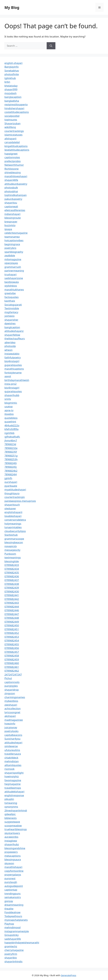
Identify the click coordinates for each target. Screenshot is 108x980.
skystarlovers (12, 833)
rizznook (10, 769)
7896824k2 (11, 471)
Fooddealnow (12, 912)
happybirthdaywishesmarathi (22, 942)
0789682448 (12, 618)
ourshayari (11, 482)
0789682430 (12, 591)
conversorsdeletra (15, 520)
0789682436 (12, 576)
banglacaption (13, 97)
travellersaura (13, 754)
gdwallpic (10, 814)
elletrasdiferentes (15, 210)
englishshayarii (13, 512)
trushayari (10, 274)
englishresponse (14, 795)
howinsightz (12, 776)
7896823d (10, 444)
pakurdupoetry (13, 199)
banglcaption (12, 327)
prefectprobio (13, 161)
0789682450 (12, 625)
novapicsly (11, 546)
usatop (9, 406)
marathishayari (13, 867)
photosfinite (12, 74)
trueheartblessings (16, 829)
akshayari (10, 716)
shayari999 (11, 89)
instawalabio (12, 354)
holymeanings (13, 524)
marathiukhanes (14, 289)
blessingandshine (15, 848)
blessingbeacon (14, 542)
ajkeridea (10, 342)
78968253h (11, 459)
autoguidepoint (14, 886)
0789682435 (12, 573)
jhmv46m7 (11, 440)
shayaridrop (12, 690)
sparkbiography (14, 252)
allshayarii (10, 138)
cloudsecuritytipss (15, 531)
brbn (7, 82)
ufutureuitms (12, 750)
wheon (8, 350)
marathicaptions (14, 369)
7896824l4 (11, 474)
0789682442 (12, 599)
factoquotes (12, 297)
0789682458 (12, 656)
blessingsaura (13, 859)
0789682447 (12, 614)
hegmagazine (12, 784)
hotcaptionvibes (14, 240)
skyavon (9, 863)
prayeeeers (11, 852)
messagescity (12, 550)
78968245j (11, 467)
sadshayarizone (14, 278)
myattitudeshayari (15, 489)
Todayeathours (13, 916)
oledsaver (10, 508)
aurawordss (11, 837)
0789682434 (12, 569)
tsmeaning (11, 803)
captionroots (12, 682)
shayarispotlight (14, 773)
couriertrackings (14, 131)
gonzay (9, 901)
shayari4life (11, 180)
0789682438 (12, 584)
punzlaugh (11, 882)
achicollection (13, 708)
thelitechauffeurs (15, 338)
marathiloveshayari (16, 176)
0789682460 (12, 663)
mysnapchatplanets (16, 920)
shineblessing (13, 172)
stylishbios (11, 286)
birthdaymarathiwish (17, 380)
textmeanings (13, 557)
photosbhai (11, 191)
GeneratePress (69, 975)
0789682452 (12, 633)
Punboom (10, 554)
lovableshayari (13, 516)
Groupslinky (12, 935)
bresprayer (11, 222)
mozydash (10, 93)
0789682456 (12, 648)
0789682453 (12, 637)
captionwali (11, 206)
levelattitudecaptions (17, 150)
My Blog (12, 7)
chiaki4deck (11, 758)
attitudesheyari (13, 742)
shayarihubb (12, 395)
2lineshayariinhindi (16, 810)
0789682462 (12, 671)
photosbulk (11, 187)
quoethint (10, 422)
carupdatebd (12, 142)
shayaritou (11, 203)
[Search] (51, 46)
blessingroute (13, 218)
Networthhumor (14, 165)
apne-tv (9, 410)
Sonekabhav (12, 71)
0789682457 (12, 652)
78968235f (11, 452)
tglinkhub (10, 78)
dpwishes (10, 323)
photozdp (10, 346)
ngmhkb (9, 433)
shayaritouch (12, 505)
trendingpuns (12, 893)
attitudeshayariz (14, 331)
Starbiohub (11, 535)
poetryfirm (11, 954)
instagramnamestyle (17, 931)
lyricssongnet (12, 712)
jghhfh (8, 478)
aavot (8, 376)
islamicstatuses (13, 135)
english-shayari (13, 63)
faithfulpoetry (13, 357)
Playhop (9, 924)
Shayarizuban (12, 123)
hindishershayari (14, 108)
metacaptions (13, 856)
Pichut (8, 678)
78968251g (11, 456)
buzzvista (10, 225)
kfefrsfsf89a (11, 429)
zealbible (10, 255)
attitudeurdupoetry (16, 184)
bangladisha (12, 101)
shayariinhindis (13, 961)
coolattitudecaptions (17, 112)
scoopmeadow (13, 826)
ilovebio (9, 414)
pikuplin (9, 799)
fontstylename (13, 373)
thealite (9, 909)
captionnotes (12, 157)
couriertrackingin (15, 497)
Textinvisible (12, 308)
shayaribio (11, 958)
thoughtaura (12, 493)
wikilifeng (10, 127)
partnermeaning (14, 271)
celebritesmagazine (16, 233)
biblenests (11, 818)
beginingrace (12, 244)
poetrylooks (11, 731)
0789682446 (12, 610)
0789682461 (12, 667)
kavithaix (10, 301)
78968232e (11, 448)
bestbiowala (12, 282)
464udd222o (12, 425)
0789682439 (12, 588)
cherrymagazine (14, 950)
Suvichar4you (12, 739)
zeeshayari (11, 705)
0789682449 (12, 622)
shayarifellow (12, 335)
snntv (8, 399)
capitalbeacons (13, 735)
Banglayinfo (12, 67)
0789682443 (12, 603)
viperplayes (11, 263)
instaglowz (11, 841)
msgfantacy (11, 312)
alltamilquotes (13, 765)
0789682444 (12, 607)
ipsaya (8, 229)
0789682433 (12, 565)
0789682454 (12, 640)
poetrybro (10, 248)
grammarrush (13, 267)
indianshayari (12, 214)
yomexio (10, 316)
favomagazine (13, 780)
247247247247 (13, 675)
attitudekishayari (14, 791)
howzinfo (10, 724)
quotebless (11, 418)
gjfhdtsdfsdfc (12, 437)
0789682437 (12, 580)
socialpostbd (12, 116)
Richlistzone (12, 169)
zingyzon (10, 693)
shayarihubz (12, 844)
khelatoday (11, 86)
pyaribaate (11, 486)
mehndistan (12, 761)
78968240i (11, 463)
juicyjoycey (11, 727)
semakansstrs (13, 897)
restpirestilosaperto (16, 104)
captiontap (11, 890)
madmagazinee (14, 720)
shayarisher (11, 320)
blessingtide (12, 561)
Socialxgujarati (13, 305)
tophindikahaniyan (16, 195)
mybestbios (11, 701)
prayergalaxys (13, 875)
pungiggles (11, 686)
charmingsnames (15, 697)
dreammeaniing (14, 905)
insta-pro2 (10, 384)
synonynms (11, 807)
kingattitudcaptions (16, 146)
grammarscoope (14, 539)
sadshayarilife (13, 939)
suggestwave (12, 822)
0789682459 (12, 659)
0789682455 (12, 644)
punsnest (10, 878)
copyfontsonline (14, 871)
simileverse (11, 746)
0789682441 (12, 595)
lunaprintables (13, 527)
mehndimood (12, 927)
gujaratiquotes (13, 365)
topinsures (11, 120)
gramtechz (11, 946)
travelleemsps (13, 788)
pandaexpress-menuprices (20, 501)
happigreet (11, 154)
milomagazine (13, 259)
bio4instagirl (12, 361)
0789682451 (12, 629)
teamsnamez (12, 237)
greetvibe (10, 293)
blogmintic (11, 403)
